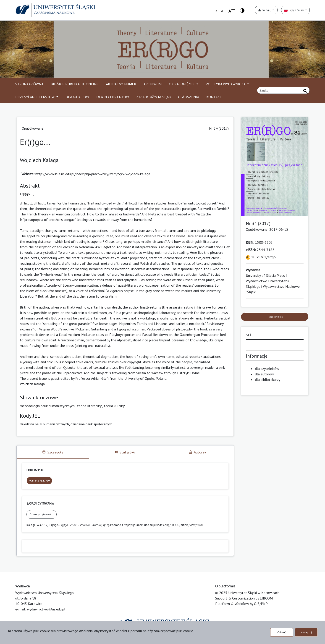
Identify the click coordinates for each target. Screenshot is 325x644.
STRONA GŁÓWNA (29, 84)
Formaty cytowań (41, 514)
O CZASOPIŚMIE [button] (182, 84)
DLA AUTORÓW (77, 97)
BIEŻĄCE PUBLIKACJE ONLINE (75, 84)
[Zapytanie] (283, 90)
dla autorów (264, 374)
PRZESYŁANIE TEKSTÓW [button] (35, 97)
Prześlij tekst (275, 317)
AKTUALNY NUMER (121, 84)
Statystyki (125, 452)
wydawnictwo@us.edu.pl (46, 609)
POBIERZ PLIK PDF (39, 480)
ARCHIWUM (153, 84)
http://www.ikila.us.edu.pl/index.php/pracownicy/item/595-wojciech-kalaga (93, 174)
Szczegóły (53, 452)
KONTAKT (214, 97)
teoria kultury (114, 406)
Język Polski (294, 10)
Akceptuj (306, 632)
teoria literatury (89, 406)
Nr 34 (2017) (219, 128)
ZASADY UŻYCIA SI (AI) (153, 97)
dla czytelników (267, 369)
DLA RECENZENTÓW (113, 97)
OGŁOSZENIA (189, 97)
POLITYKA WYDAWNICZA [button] (226, 84)
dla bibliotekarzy (268, 380)
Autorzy (198, 452)
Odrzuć (282, 632)
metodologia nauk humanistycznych (47, 406)
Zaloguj (265, 10)
